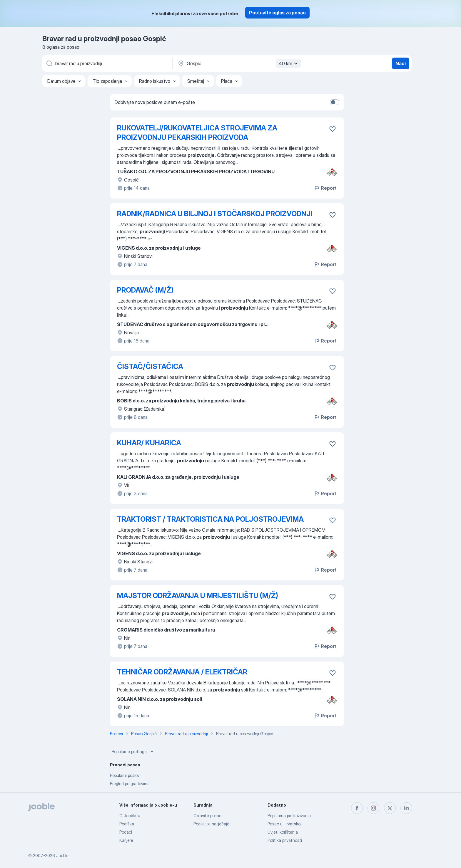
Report (325, 188)
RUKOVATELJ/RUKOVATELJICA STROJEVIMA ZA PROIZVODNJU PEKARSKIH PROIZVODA (197, 133)
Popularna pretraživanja (289, 816)
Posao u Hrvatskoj (284, 824)
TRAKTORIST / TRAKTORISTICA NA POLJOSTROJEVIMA (210, 519)
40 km (289, 63)
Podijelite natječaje (211, 824)
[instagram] (373, 808)
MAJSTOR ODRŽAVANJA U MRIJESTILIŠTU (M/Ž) (198, 596)
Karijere (126, 840)
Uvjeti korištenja (283, 832)
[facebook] (357, 808)
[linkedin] (406, 808)
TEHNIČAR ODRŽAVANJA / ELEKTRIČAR (182, 672)
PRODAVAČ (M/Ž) (145, 290)
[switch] (335, 102)
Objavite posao (207, 816)
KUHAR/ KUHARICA (149, 443)
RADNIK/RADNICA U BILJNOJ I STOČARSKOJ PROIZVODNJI (215, 214)
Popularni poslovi (125, 775)
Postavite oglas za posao (277, 13)
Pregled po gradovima (130, 784)
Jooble (62, 856)
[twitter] (390, 808)
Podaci (126, 832)
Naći (401, 63)
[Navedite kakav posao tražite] (107, 63)
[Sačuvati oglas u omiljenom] (333, 129)
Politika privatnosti (285, 840)
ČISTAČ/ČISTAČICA (150, 366)
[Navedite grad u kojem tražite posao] (238, 63)
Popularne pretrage (133, 752)
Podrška (127, 824)
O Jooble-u (130, 816)
